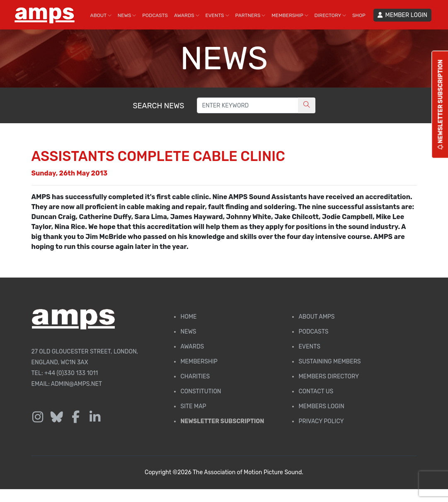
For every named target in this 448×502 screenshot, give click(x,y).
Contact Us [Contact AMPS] (316, 391)
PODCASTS (155, 15)
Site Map (193, 406)
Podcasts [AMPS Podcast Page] (313, 332)
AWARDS (187, 15)
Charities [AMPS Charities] (195, 376)
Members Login (321, 406)
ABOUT (101, 15)
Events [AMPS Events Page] (309, 347)
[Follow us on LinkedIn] (95, 417)
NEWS (127, 15)
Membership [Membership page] (199, 362)
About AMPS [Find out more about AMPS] (316, 317)
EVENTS (217, 15)
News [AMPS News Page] (188, 332)
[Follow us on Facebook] (76, 417)
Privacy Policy (321, 421)
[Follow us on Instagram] (38, 417)
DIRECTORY (330, 15)
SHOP (359, 15)
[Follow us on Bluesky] (57, 417)
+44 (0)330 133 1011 (71, 373)
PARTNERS (251, 15)
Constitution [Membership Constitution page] (201, 391)
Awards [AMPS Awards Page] (192, 347)
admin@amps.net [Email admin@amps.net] (76, 384)
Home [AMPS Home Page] (188, 317)
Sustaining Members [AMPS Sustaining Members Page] (329, 362)
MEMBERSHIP (290, 15)
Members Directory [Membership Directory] (328, 376)
